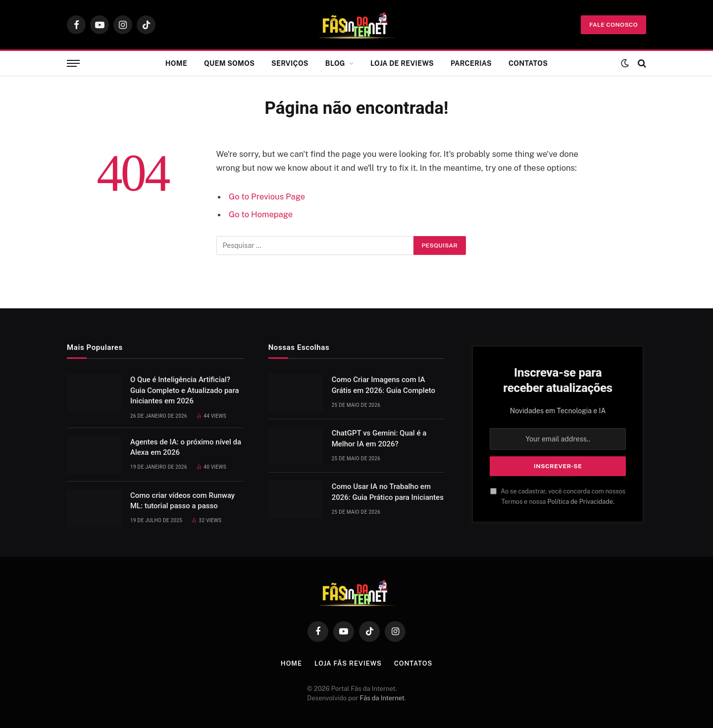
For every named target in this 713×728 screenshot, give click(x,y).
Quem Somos (229, 63)
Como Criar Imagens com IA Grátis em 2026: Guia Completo (383, 385)
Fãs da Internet (382, 698)
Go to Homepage (261, 214)
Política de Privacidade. (581, 502)
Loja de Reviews (402, 63)
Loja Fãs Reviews (348, 663)
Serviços (290, 63)
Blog (335, 63)
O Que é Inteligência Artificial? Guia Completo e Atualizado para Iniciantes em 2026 (185, 390)
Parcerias (471, 63)
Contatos (528, 63)
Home (176, 63)
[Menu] (73, 64)
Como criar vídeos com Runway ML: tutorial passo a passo (182, 501)
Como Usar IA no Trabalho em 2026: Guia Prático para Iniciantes (388, 492)
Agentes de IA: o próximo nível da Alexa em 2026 (186, 447)
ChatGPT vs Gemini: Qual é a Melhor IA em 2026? (379, 438)
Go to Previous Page (267, 196)
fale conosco (613, 25)
